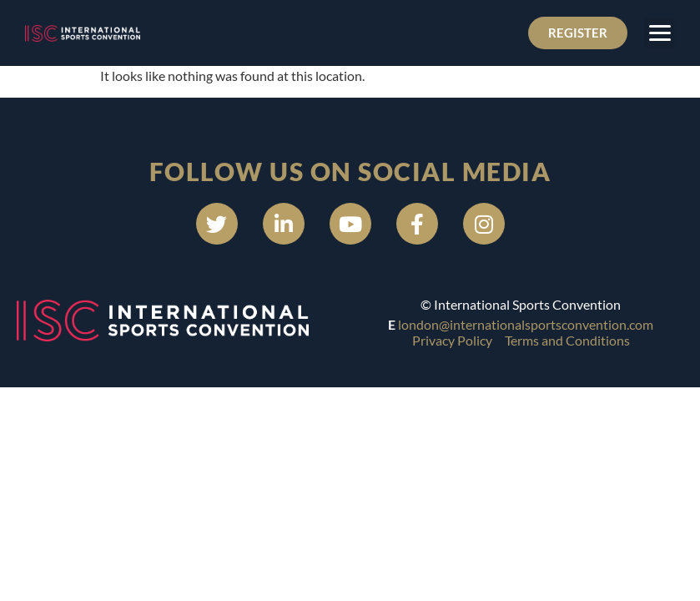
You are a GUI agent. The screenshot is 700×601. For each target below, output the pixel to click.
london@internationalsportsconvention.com (526, 324)
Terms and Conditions (567, 340)
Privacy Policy (452, 340)
